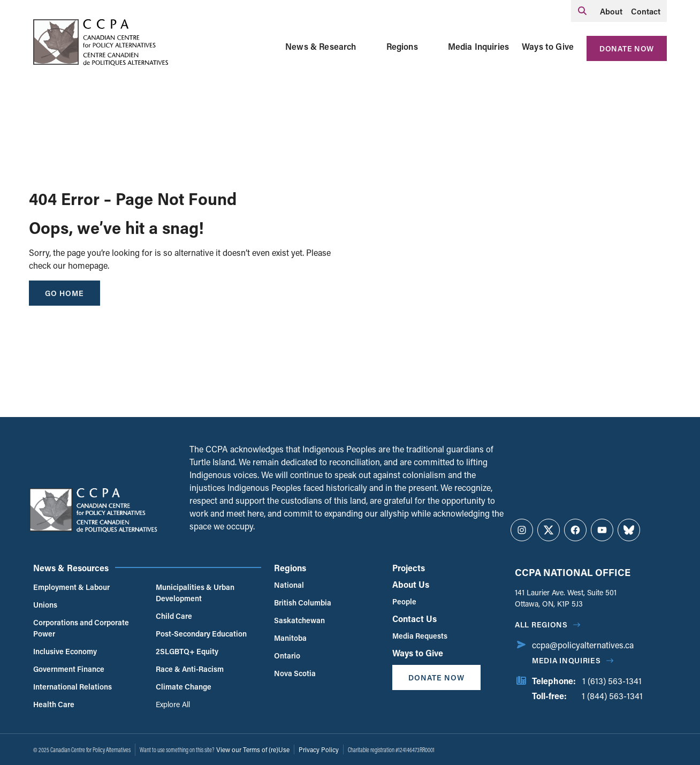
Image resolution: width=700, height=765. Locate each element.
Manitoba (290, 638)
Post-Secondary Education (201, 634)
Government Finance (69, 669)
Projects (409, 568)
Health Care (54, 704)
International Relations (73, 687)
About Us (411, 584)
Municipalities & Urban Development (195, 593)
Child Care (174, 616)
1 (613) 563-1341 (612, 681)
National (289, 585)
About (611, 11)
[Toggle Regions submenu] (431, 47)
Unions (45, 605)
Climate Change (184, 687)
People (404, 601)
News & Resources (71, 568)
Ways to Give (548, 46)
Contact (646, 11)
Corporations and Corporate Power (81, 628)
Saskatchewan (299, 620)
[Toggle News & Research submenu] (369, 47)
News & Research (321, 46)
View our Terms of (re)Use (253, 749)
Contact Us (414, 619)
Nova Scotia (295, 673)
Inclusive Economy (65, 651)
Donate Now (627, 48)
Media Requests (420, 636)
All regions (541, 624)
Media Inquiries (478, 46)
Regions (402, 46)
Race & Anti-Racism (190, 669)
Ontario (287, 656)
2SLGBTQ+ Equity (187, 651)
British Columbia (303, 603)
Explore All (173, 704)
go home (64, 293)
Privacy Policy (319, 749)
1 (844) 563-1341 (612, 696)
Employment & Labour (71, 587)
